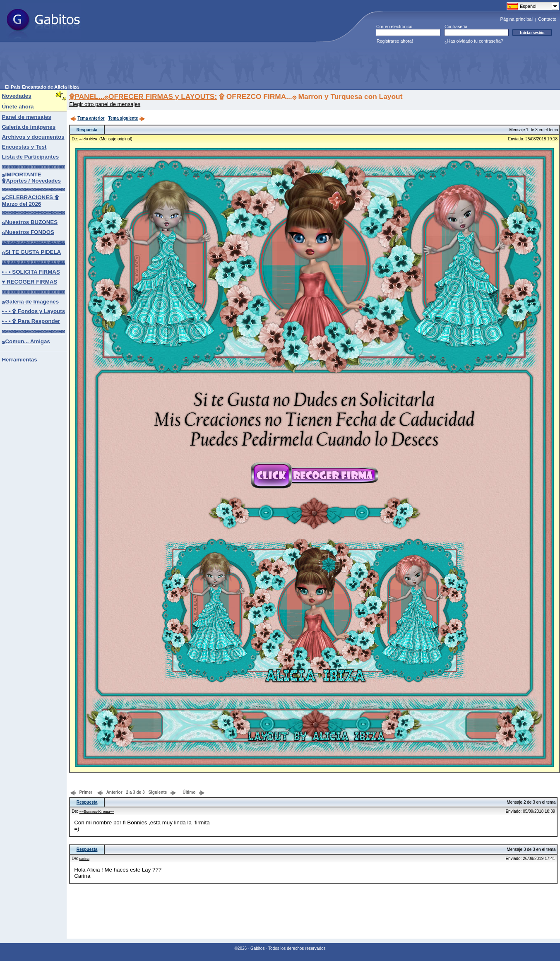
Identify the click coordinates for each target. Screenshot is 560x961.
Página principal (517, 19)
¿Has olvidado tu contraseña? (474, 41)
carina (84, 859)
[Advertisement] (156, 66)
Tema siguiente (127, 118)
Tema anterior (87, 118)
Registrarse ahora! (395, 41)
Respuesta (87, 130)
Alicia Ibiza (88, 139)
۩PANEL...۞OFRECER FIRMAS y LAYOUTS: (143, 96)
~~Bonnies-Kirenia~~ (97, 812)
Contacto (547, 19)
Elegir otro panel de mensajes (105, 104)
